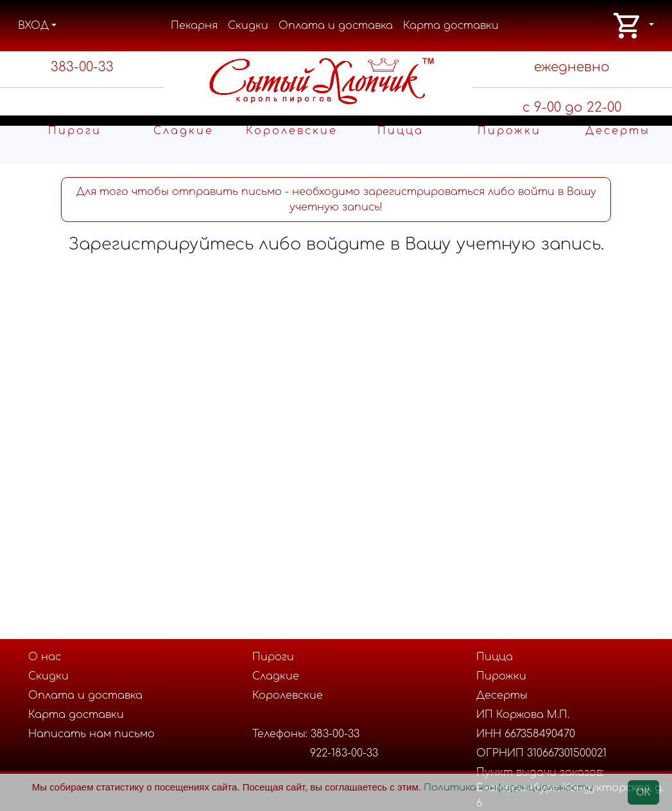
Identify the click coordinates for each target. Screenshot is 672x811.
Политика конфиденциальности (508, 788)
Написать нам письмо (91, 734)
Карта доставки (451, 26)
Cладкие (184, 131)
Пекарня (194, 26)
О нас (45, 657)
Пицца (401, 131)
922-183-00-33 (344, 753)
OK (643, 792)
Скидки (248, 26)
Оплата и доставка (336, 26)
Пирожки (509, 131)
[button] (633, 26)
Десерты (618, 131)
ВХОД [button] (33, 26)
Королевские (292, 131)
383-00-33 (82, 67)
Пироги (75, 131)
